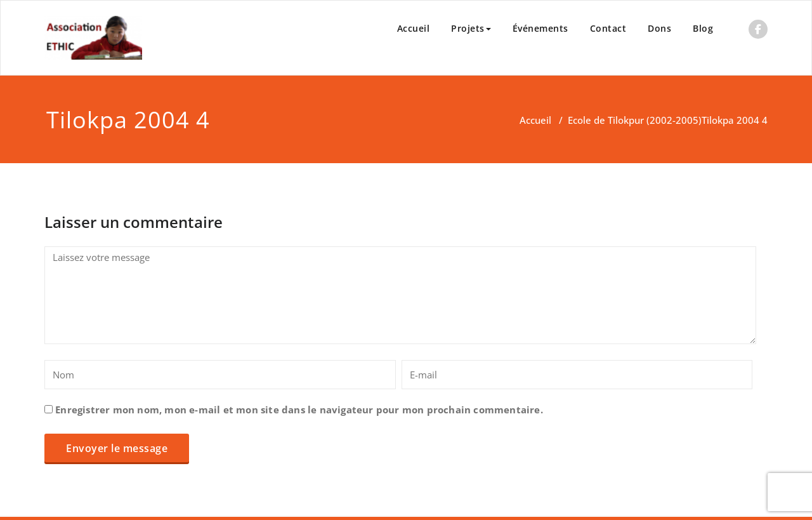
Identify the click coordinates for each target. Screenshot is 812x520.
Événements (540, 28)
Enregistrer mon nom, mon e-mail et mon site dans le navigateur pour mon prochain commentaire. (299, 410)
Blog (703, 28)
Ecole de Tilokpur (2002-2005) (635, 120)
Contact (608, 28)
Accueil (414, 28)
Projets (471, 28)
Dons (659, 28)
